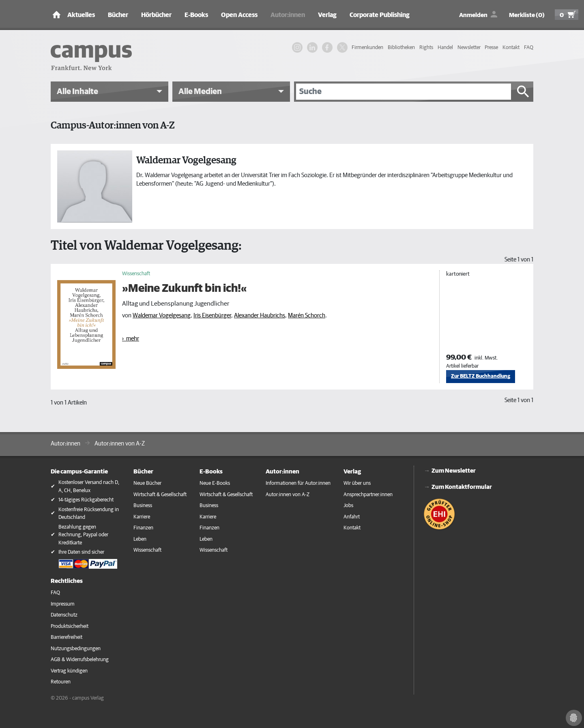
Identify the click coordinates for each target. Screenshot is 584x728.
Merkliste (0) (527, 15)
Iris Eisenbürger (212, 316)
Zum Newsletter (454, 471)
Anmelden (473, 15)
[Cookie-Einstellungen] (574, 718)
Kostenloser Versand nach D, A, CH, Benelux (89, 487)
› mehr (131, 339)
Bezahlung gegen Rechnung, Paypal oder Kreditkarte (83, 535)
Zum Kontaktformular (462, 487)
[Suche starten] (523, 92)
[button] (109, 92)
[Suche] (404, 92)
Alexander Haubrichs (260, 316)
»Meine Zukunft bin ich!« (185, 289)
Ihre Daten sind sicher (81, 552)
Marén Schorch (307, 316)
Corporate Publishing (380, 15)
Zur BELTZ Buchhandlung (481, 376)
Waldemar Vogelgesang (162, 316)
